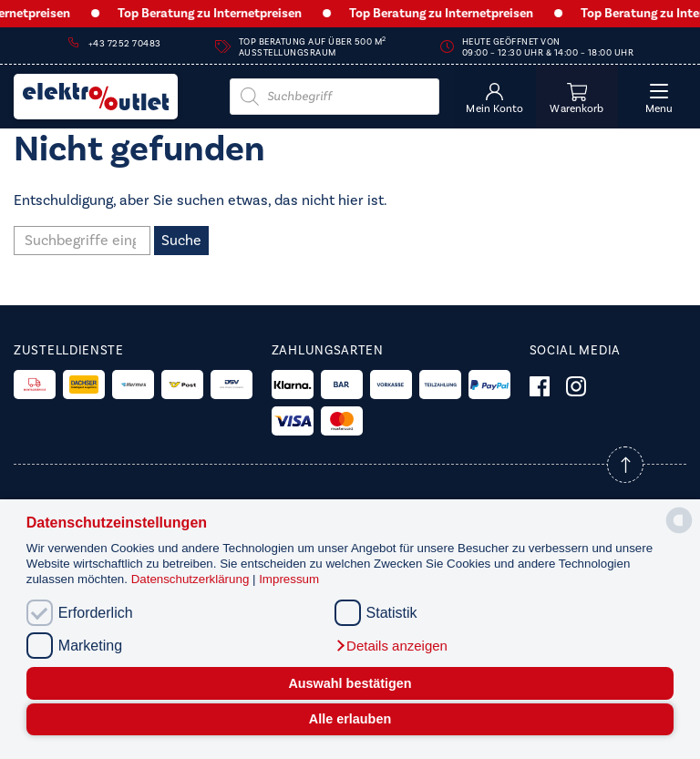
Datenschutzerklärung (192, 579)
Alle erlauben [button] (350, 719)
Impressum (289, 579)
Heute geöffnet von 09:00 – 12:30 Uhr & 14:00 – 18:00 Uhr (548, 47)
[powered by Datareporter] (679, 532)
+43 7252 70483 (125, 44)
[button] (391, 646)
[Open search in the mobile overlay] (335, 97)
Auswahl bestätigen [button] (350, 683)
